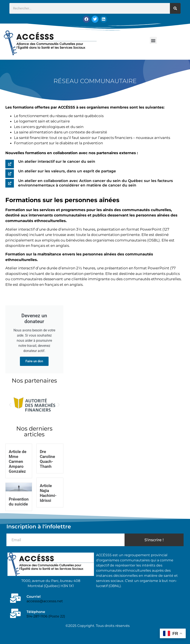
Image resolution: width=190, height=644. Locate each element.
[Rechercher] (175, 8)
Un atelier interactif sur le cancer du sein (57, 161)
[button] (153, 40)
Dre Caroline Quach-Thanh (47, 459)
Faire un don (34, 361)
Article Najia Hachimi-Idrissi (48, 493)
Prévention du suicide (19, 501)
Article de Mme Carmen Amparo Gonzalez (18, 461)
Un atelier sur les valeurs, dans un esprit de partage (67, 171)
